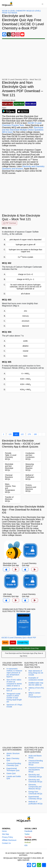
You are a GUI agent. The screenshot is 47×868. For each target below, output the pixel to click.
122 (22, 434)
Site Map (5, 834)
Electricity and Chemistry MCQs (35, 776)
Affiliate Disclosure (9, 840)
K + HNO (26, 374)
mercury (26, 316)
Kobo (13, 642)
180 (35, 434)
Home (4, 831)
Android (28, 842)
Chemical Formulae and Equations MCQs (36, 770)
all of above (26, 294)
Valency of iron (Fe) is (36, 689)
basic (26, 356)
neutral (26, 351)
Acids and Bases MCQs (35, 757)
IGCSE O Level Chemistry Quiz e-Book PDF (19, 638)
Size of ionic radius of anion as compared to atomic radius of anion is (14, 683)
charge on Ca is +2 (26, 274)
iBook (5, 642)
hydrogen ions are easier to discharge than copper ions (26, 251)
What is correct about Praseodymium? (35, 695)
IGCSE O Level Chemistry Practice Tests (22, 124)
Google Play (23, 642)
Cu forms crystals (26, 257)
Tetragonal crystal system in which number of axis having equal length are (14, 698)
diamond (26, 326)
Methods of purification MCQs (36, 803)
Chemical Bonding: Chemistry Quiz (14, 764)
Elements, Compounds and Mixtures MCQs (35, 787)
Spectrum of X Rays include (14, 706)
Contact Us (6, 843)
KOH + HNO (26, 379)
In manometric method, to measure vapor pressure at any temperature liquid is (14, 673)
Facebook (28, 831)
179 (29, 434)
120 (10, 434)
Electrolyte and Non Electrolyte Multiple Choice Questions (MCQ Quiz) (23, 130)
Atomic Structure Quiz (13, 754)
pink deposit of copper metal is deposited (26, 240)
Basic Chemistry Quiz (13, 759)
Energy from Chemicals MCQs (35, 793)
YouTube (28, 837)
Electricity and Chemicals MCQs (35, 781)
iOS (26, 845)
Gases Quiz (11, 773)
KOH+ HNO (26, 390)
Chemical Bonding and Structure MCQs (36, 763)
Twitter (27, 834)
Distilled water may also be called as (36, 684)
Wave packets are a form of (14, 690)
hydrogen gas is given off (26, 245)
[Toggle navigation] (42, 4)
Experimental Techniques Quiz (13, 769)
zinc (26, 311)
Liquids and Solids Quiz (14, 777)
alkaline (26, 346)
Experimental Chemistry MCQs (35, 798)
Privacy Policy (7, 837)
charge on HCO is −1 (26, 279)
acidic (26, 341)
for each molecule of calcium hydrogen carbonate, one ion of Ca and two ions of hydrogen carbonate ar (26, 287)
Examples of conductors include (36, 679)
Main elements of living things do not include (36, 673)
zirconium (26, 321)
